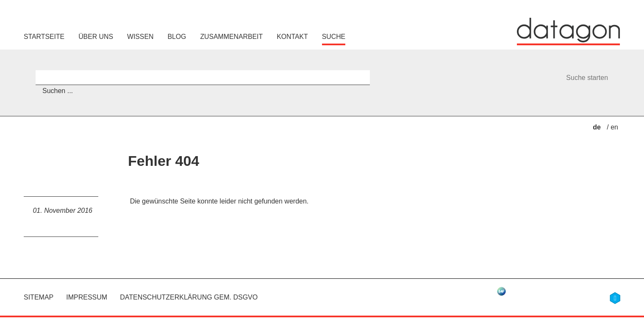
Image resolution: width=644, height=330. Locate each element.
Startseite (44, 37)
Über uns (96, 37)
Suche (334, 37)
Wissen (140, 37)
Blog (177, 37)
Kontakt (292, 37)
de (598, 127)
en (614, 127)
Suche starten (587, 78)
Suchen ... (58, 91)
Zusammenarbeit (231, 37)
